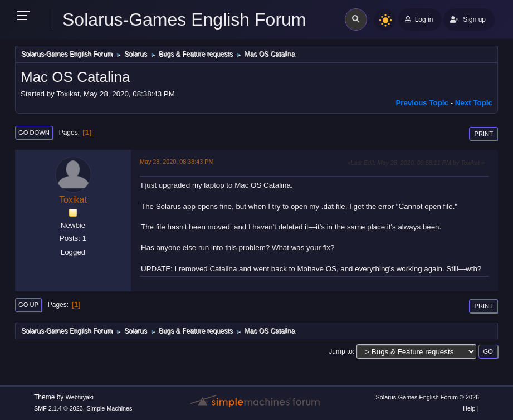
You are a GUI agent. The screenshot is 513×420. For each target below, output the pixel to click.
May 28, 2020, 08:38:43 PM (177, 162)
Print (483, 134)
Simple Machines (109, 408)
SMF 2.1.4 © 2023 (58, 408)
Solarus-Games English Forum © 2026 (427, 397)
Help (469, 408)
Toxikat (73, 200)
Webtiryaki (80, 397)
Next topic (474, 103)
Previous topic (422, 103)
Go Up (28, 305)
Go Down (34, 133)
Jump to (341, 351)
